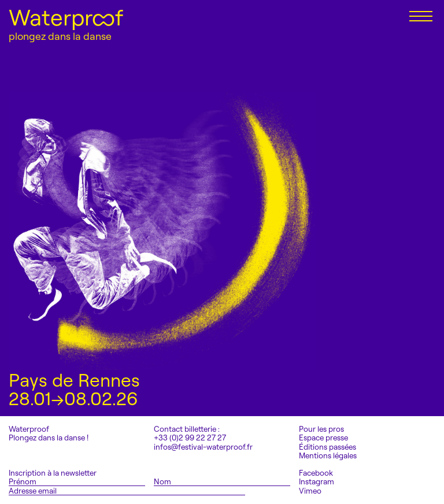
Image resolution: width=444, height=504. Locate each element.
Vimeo (310, 491)
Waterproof (66, 18)
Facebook (316, 473)
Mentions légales (328, 456)
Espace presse (323, 438)
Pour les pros (321, 429)
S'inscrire (274, 490)
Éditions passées (328, 447)
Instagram (317, 482)
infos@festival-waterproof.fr (203, 447)
